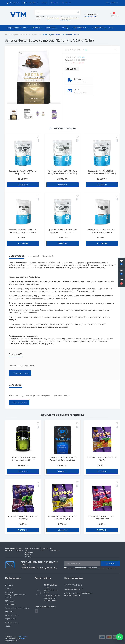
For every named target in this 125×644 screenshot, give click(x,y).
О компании (66, 3)
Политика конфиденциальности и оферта (15, 595)
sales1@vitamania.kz (73, 589)
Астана (37, 548)
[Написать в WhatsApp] (120, 637)
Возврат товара (12, 615)
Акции (8, 626)
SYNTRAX (81, 57)
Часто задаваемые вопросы (17, 608)
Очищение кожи (45, 549)
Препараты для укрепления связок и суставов (29, 552)
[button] (121, 282)
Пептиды (65, 28)
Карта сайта (10, 619)
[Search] (78, 12)
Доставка (54, 3)
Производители (12, 622)
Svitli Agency (23, 636)
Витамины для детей (19, 549)
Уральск (58, 17)
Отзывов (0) (33, 256)
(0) (86, 50)
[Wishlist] (116, 50)
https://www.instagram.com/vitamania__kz (37, 611)
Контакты (9, 612)
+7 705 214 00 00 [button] (73, 585)
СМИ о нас (10, 601)
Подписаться (110, 563)
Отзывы (11, 34)
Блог (111, 28)
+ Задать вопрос (19, 402)
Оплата (44, 3)
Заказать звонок (90, 16)
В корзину (23, 185)
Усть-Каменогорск (55, 549)
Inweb (22, 638)
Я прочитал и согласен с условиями (91, 568)
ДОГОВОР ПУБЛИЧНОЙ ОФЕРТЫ (86, 568)
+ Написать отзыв (20, 373)
